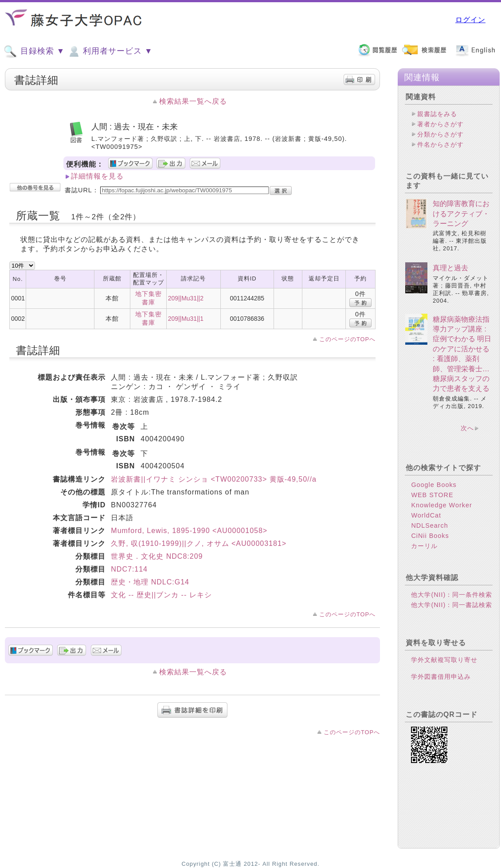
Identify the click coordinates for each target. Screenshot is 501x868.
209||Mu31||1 (186, 319)
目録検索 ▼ (34, 51)
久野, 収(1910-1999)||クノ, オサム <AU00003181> (199, 543)
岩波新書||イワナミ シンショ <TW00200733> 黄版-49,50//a (214, 479)
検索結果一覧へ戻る (193, 101)
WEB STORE (432, 495)
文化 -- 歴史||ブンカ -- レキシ (161, 595)
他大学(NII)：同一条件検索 (452, 595)
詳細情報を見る (97, 176)
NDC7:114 (129, 569)
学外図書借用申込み (441, 677)
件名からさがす (440, 144)
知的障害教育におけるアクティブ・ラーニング (461, 214)
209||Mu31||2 (186, 298)
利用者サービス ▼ (110, 51)
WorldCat (426, 515)
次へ (467, 428)
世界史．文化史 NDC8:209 (157, 556)
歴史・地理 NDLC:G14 (150, 582)
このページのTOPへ (347, 339)
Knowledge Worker (441, 505)
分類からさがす (440, 134)
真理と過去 (450, 268)
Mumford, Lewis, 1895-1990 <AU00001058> (189, 531)
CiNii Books (430, 536)
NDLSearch (429, 525)
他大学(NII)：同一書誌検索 (452, 605)
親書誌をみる (437, 114)
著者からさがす (440, 124)
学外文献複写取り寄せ (444, 660)
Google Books (434, 485)
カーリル (424, 546)
